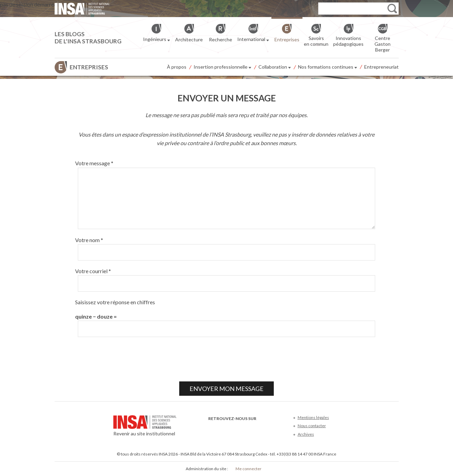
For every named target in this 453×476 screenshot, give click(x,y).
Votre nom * (89, 240)
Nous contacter (312, 426)
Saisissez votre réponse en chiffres (115, 302)
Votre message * (94, 163)
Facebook (213, 429)
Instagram (258, 429)
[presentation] (127, 359)
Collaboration (275, 67)
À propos (177, 67)
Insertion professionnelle (222, 67)
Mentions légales (313, 417)
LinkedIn (246, 429)
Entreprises (89, 67)
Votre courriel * (93, 271)
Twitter (224, 429)
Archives (306, 434)
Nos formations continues (328, 67)
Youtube (235, 429)
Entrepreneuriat (381, 67)
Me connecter (249, 469)
